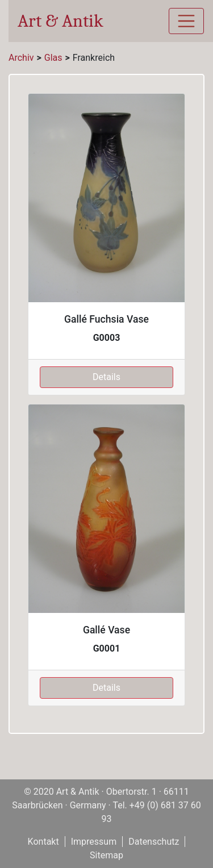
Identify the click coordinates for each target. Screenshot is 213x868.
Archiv (21, 58)
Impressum (94, 842)
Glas (53, 58)
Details (106, 377)
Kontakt (43, 842)
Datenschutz (154, 842)
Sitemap (106, 855)
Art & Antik (60, 21)
